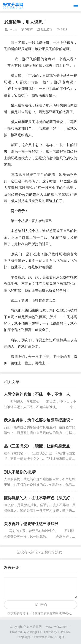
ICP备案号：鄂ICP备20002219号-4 (40, 637)
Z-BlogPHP (35, 632)
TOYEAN (64, 632)
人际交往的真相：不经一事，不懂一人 (37, 394)
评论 (43, 605)
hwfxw (13, 29)
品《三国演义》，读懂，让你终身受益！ (39, 446)
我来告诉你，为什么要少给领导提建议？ (39, 420)
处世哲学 (47, 29)
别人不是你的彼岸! (20, 472)
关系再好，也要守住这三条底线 (31, 524)
